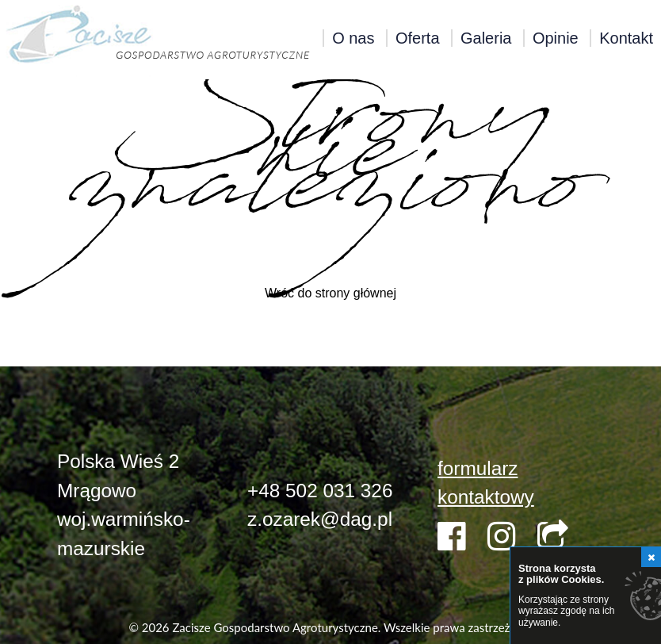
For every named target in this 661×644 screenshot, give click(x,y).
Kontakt (626, 38)
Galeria (486, 38)
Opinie (556, 38)
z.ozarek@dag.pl (320, 519)
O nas (353, 38)
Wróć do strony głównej (330, 293)
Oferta (418, 38)
